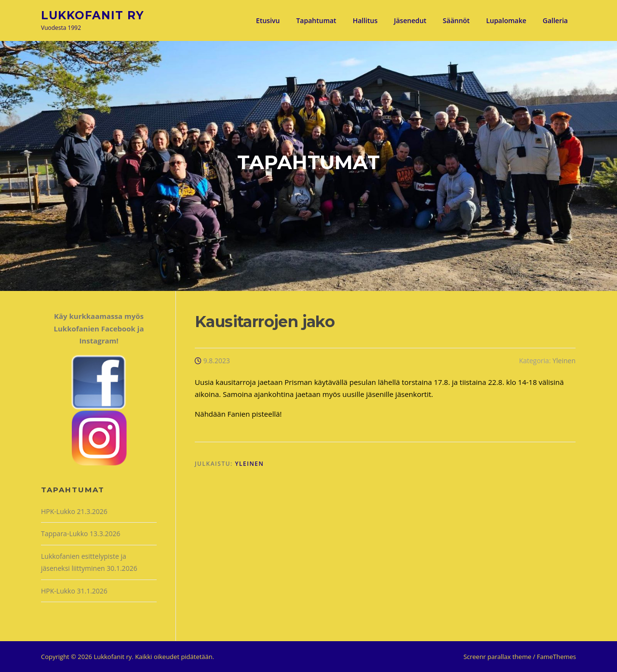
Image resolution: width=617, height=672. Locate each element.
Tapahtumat (316, 20)
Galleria (555, 20)
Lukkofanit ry (93, 15)
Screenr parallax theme (497, 657)
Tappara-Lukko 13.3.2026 (80, 534)
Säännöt (456, 20)
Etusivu (268, 20)
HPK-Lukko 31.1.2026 (74, 591)
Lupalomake (506, 20)
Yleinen (564, 361)
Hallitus (365, 20)
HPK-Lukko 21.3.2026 (74, 511)
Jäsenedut (410, 20)
